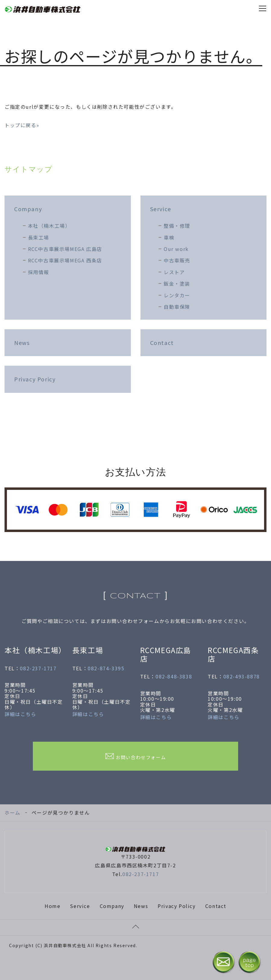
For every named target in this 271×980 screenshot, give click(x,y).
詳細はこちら (20, 714)
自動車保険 (177, 307)
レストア (174, 272)
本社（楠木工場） (49, 226)
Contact (162, 343)
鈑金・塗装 (177, 283)
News (22, 343)
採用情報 (39, 272)
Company (28, 209)
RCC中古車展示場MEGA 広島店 (65, 249)
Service (161, 209)
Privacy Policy (176, 906)
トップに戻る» (22, 125)
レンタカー (177, 295)
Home (52, 906)
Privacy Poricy (35, 379)
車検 (169, 237)
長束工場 (39, 237)
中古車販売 (177, 260)
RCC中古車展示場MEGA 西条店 (65, 260)
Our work (176, 249)
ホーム (13, 812)
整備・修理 (177, 226)
